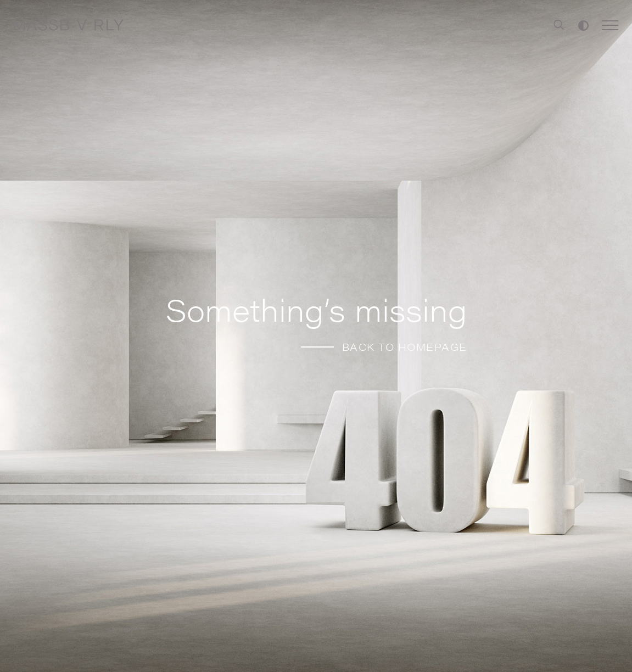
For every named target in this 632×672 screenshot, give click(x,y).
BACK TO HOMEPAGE (405, 347)
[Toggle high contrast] (583, 26)
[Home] (69, 25)
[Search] (559, 26)
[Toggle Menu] (610, 25)
